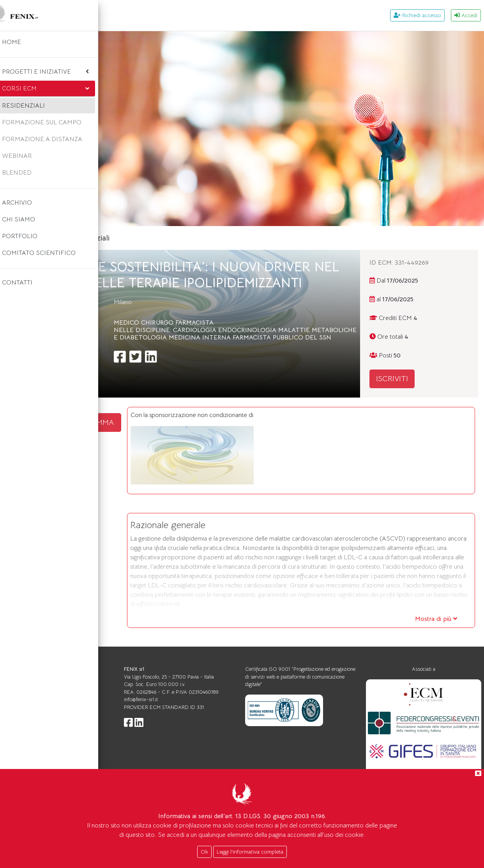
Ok (204, 852)
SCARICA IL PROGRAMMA (171, 422)
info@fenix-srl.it (229, 733)
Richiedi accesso (417, 15)
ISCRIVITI (421, 379)
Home (136, 238)
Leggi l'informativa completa (250, 852)
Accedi (466, 15)
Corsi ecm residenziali (190, 238)
